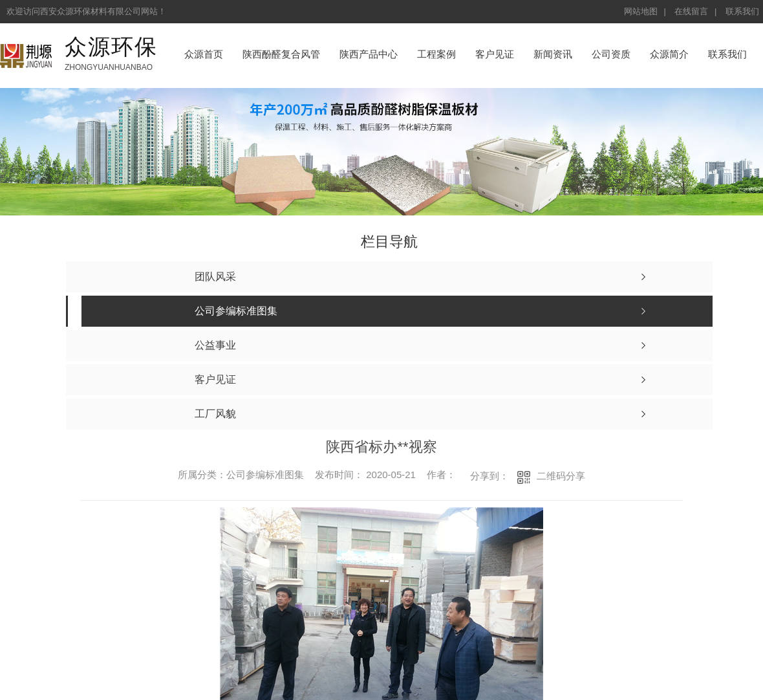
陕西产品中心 (369, 54)
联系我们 (742, 11)
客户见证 (495, 54)
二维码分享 (561, 476)
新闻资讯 (553, 54)
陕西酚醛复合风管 (281, 54)
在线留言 (691, 11)
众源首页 (204, 54)
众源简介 (669, 54)
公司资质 (611, 54)
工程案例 (436, 54)
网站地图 (641, 11)
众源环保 (111, 47)
